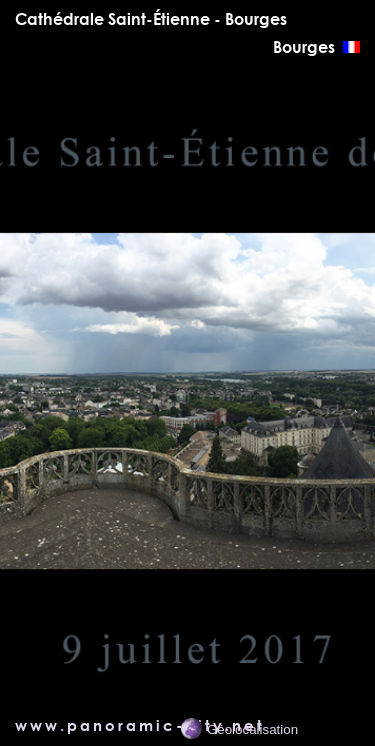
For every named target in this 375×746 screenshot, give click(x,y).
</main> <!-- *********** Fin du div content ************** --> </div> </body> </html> (187, 396)
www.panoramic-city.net (140, 725)
